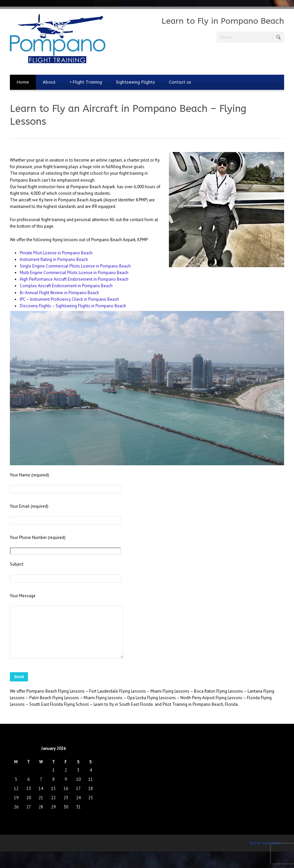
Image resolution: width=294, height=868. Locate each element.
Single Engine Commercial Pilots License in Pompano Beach (75, 266)
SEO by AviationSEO (265, 853)
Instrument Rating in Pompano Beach (54, 259)
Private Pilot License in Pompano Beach (56, 253)
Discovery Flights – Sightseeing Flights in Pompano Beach (73, 306)
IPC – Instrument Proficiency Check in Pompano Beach (69, 299)
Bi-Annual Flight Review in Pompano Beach (59, 293)
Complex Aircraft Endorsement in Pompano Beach (66, 286)
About (49, 82)
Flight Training (86, 82)
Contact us (180, 82)
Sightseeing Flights (135, 82)
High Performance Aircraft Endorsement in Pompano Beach (74, 279)
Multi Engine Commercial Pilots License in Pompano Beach (74, 273)
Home (23, 82)
